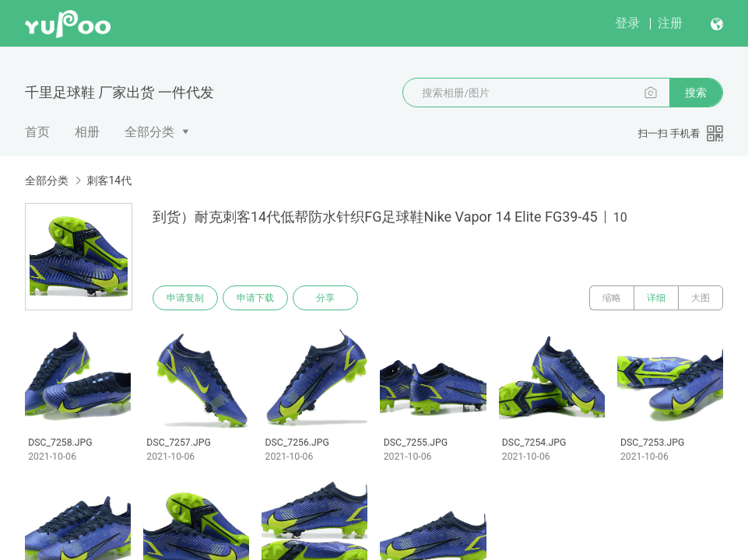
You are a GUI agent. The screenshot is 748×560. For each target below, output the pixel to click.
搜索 (696, 93)
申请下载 (255, 298)
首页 (37, 132)
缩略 (612, 298)
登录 (627, 23)
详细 (656, 298)
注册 (670, 23)
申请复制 (185, 298)
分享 (325, 298)
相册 (87, 132)
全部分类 (149, 132)
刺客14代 (109, 180)
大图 (701, 298)
